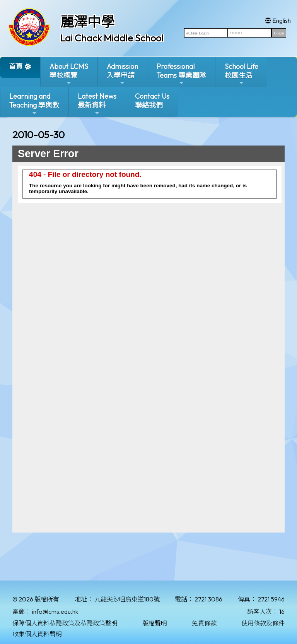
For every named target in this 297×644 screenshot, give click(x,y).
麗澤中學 (87, 22)
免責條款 (204, 623)
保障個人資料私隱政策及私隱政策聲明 (65, 623)
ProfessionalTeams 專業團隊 (181, 74)
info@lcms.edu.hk (55, 611)
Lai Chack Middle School (112, 38)
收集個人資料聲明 (37, 634)
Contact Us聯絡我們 (152, 101)
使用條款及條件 (263, 623)
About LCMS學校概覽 (69, 74)
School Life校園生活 (242, 74)
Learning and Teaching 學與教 (34, 104)
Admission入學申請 (122, 74)
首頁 (16, 66)
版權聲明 (155, 623)
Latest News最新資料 (97, 104)
